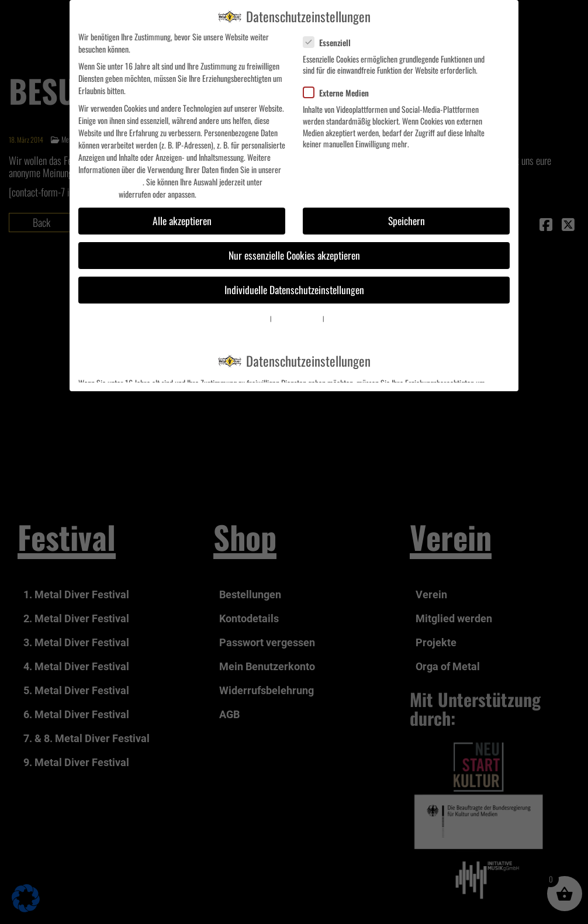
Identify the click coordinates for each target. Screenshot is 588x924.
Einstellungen (98, 194)
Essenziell (332, 42)
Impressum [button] (338, 318)
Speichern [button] (407, 220)
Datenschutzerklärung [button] (297, 318)
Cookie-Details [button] (254, 318)
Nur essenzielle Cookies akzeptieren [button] (294, 255)
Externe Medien (341, 93)
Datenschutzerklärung (110, 182)
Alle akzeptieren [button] (182, 220)
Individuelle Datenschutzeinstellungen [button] (294, 289)
